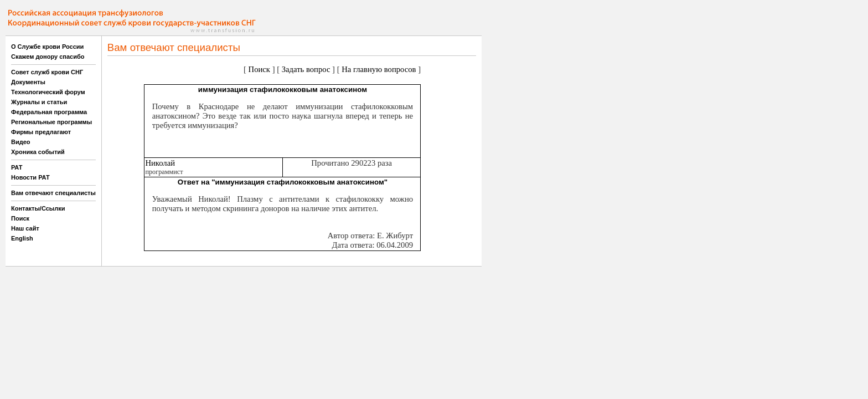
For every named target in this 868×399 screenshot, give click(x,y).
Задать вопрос (306, 69)
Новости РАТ (30, 177)
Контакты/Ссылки (38, 208)
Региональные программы (51, 122)
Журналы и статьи (39, 102)
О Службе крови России (47, 47)
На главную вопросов (379, 69)
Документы (28, 82)
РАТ (17, 167)
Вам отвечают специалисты (53, 193)
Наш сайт (25, 228)
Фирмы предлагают (41, 132)
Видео (21, 142)
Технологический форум (48, 92)
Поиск (20, 218)
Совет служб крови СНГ (47, 72)
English (22, 238)
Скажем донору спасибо (48, 57)
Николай (160, 163)
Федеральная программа (49, 112)
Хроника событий (38, 152)
